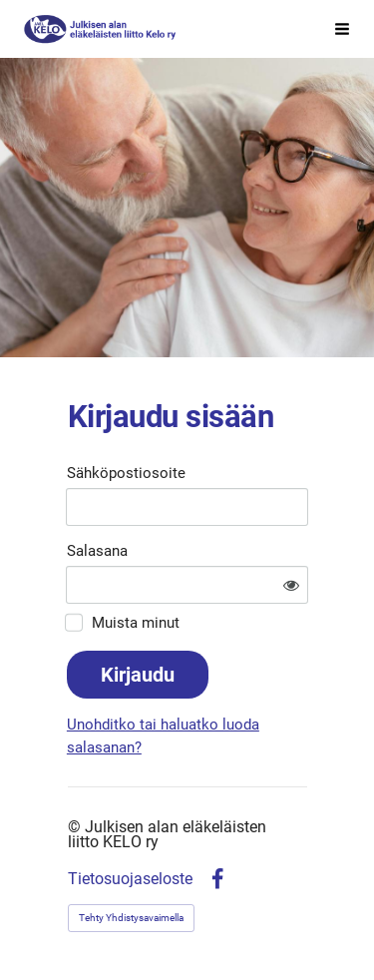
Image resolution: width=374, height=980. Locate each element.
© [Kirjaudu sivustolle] (76, 827)
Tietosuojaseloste (130, 879)
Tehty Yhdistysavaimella (131, 918)
